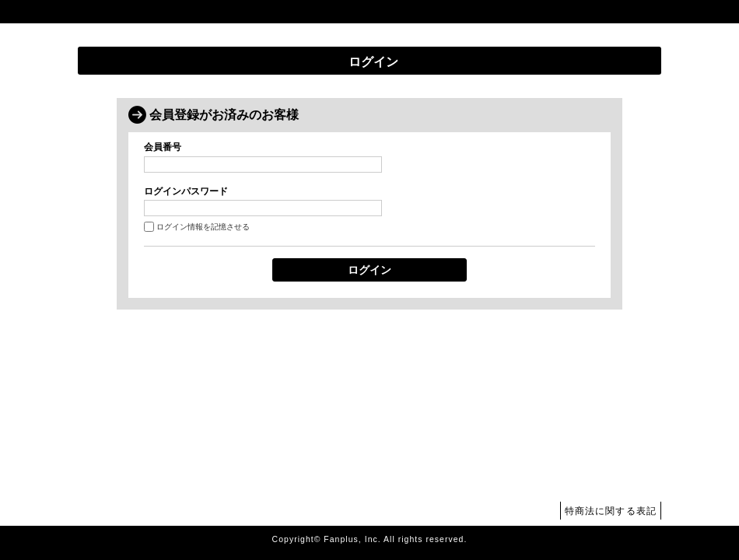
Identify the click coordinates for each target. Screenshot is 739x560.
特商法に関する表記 (611, 511)
